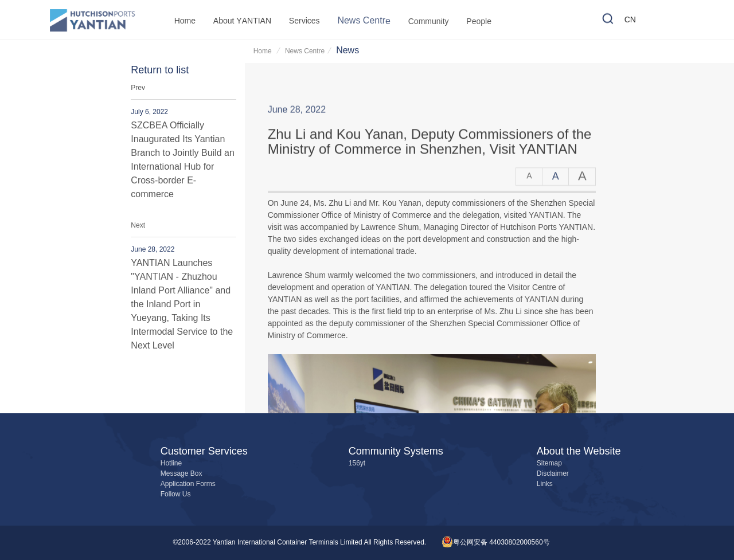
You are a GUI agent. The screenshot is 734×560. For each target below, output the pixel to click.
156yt (357, 463)
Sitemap (549, 463)
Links (545, 484)
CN (630, 21)
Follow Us (176, 494)
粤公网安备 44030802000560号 (496, 543)
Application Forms (188, 484)
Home (263, 51)
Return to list (160, 71)
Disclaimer (553, 474)
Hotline (171, 463)
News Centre (305, 51)
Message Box (181, 474)
